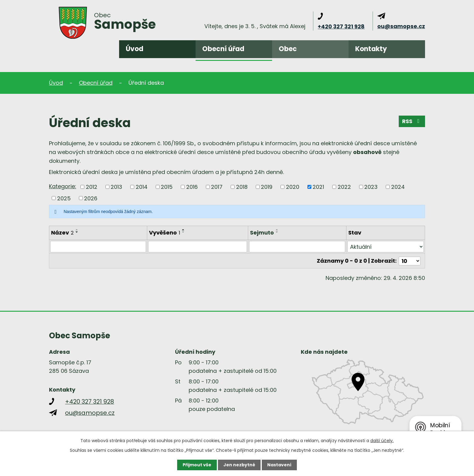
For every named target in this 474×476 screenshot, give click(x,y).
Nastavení (279, 465)
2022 (344, 187)
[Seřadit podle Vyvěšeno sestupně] (183, 232)
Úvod (135, 49)
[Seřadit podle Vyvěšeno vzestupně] (183, 230)
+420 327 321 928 (341, 26)
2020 (293, 187)
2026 (91, 198)
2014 (142, 187)
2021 (318, 187)
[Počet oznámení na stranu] (410, 261)
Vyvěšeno (165, 233)
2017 (217, 187)
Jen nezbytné (239, 465)
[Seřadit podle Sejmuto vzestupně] (277, 230)
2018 (242, 187)
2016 (192, 187)
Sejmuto (262, 233)
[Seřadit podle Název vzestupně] (77, 230)
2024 (398, 187)
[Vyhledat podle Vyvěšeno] (198, 247)
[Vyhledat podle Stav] (386, 247)
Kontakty (371, 49)
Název (62, 233)
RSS (412, 121)
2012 (92, 187)
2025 (64, 198)
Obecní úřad (223, 49)
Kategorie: (63, 186)
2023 (371, 187)
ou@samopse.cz (401, 26)
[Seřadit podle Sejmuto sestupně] (277, 232)
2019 (267, 187)
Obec (288, 49)
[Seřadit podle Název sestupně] (77, 232)
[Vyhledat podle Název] (98, 247)
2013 (116, 187)
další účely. (382, 441)
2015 (167, 187)
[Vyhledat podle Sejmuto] (297, 247)
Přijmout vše (197, 465)
